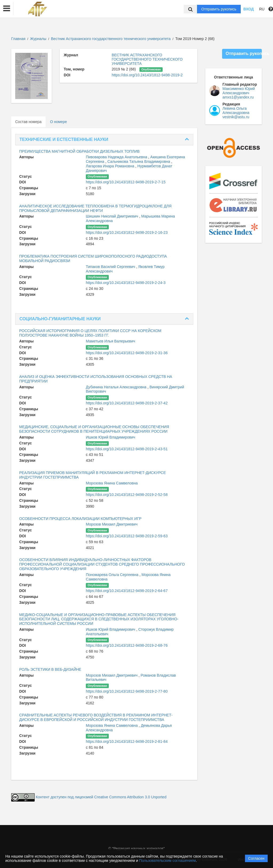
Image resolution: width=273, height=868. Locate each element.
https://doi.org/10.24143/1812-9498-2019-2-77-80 (127, 691)
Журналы (38, 39)
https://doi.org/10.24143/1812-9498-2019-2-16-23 (127, 232)
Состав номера (28, 122)
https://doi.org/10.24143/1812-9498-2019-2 (147, 75)
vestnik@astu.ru (236, 117)
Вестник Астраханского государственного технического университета (111, 39)
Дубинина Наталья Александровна (117, 387)
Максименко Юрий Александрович (239, 91)
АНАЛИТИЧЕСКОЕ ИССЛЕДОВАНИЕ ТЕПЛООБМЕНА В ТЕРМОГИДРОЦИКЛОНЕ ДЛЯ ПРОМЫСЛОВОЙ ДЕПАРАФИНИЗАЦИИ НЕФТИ (95, 208)
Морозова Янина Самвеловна (112, 483)
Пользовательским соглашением (168, 861)
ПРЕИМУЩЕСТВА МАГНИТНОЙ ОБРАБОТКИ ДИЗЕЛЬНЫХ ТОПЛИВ (79, 151)
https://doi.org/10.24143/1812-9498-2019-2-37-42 (127, 403)
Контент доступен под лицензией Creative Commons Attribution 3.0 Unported (101, 797)
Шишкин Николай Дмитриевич (113, 216)
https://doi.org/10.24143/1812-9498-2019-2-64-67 (127, 591)
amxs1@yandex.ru (238, 97)
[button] (7, 9)
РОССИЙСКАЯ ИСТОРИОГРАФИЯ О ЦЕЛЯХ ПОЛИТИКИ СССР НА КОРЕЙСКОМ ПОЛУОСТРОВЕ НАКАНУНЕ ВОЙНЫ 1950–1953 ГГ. (90, 333)
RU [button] (262, 9)
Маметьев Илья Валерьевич (111, 341)
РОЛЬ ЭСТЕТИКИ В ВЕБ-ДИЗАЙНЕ (50, 669)
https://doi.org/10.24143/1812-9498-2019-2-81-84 (127, 741)
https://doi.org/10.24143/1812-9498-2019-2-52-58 (127, 495)
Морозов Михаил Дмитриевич (112, 524)
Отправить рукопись (219, 9)
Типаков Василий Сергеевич (111, 267)
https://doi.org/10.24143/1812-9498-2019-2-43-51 (127, 449)
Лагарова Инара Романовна (111, 166)
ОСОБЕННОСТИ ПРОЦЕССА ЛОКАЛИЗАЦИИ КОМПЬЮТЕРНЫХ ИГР (80, 519)
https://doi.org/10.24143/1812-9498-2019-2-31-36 (127, 353)
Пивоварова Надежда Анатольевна (117, 157)
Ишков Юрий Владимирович (111, 437)
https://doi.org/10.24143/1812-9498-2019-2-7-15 (126, 182)
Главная (18, 39)
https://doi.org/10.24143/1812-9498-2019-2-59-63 (127, 536)
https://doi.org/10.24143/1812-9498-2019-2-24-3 (126, 283)
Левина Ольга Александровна (236, 111)
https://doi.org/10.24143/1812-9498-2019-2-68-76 (127, 645)
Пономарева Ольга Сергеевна (113, 575)
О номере (59, 122)
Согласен (256, 858)
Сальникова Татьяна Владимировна (139, 161)
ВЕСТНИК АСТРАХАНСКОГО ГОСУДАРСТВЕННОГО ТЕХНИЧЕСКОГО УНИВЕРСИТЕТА (147, 59)
